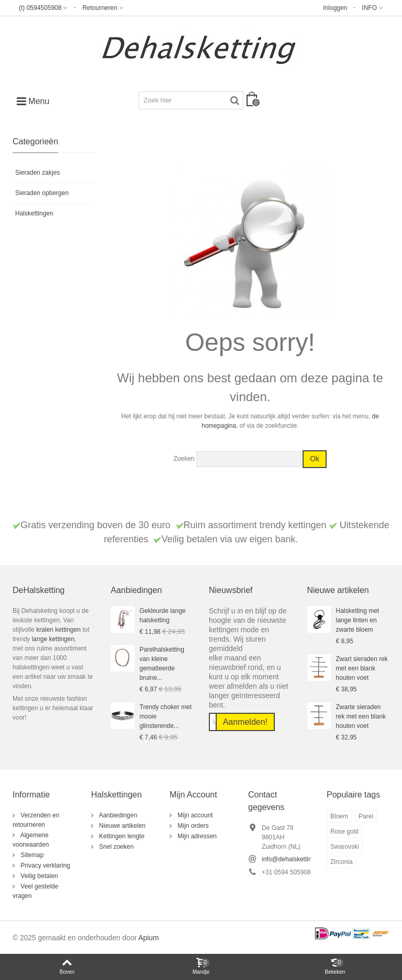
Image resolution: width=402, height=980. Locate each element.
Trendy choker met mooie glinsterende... (166, 716)
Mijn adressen (196, 836)
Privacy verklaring (44, 865)
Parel (366, 816)
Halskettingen (34, 213)
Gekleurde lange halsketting (163, 616)
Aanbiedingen (117, 815)
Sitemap (31, 855)
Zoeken (184, 459)
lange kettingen (53, 639)
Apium (148, 938)
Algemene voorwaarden (31, 840)
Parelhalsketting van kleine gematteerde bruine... (162, 664)
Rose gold (344, 831)
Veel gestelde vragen (35, 891)
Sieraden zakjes (37, 173)
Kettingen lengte (121, 836)
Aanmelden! (245, 722)
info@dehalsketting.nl (292, 859)
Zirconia (342, 862)
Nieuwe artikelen (121, 826)
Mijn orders (192, 826)
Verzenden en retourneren (36, 820)
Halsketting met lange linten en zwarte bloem (358, 620)
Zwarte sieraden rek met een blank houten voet (361, 716)
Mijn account (194, 815)
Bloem (339, 816)
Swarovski (345, 847)
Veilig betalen (38, 876)
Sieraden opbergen (42, 193)
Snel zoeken (115, 847)
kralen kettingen (58, 630)
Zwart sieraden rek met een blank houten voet (362, 668)
